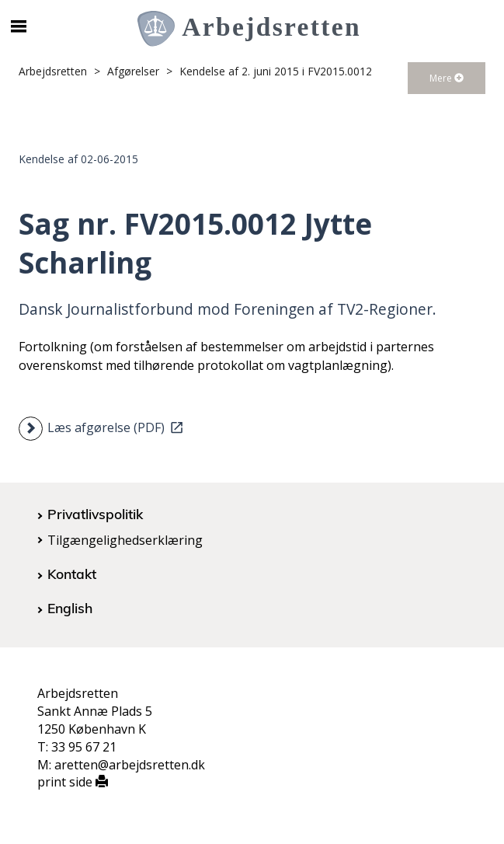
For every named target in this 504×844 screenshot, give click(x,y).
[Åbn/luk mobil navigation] (19, 26)
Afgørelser (133, 71)
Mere (447, 78)
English (70, 608)
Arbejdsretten (53, 71)
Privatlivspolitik (95, 514)
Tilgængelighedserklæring (125, 540)
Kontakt (72, 574)
